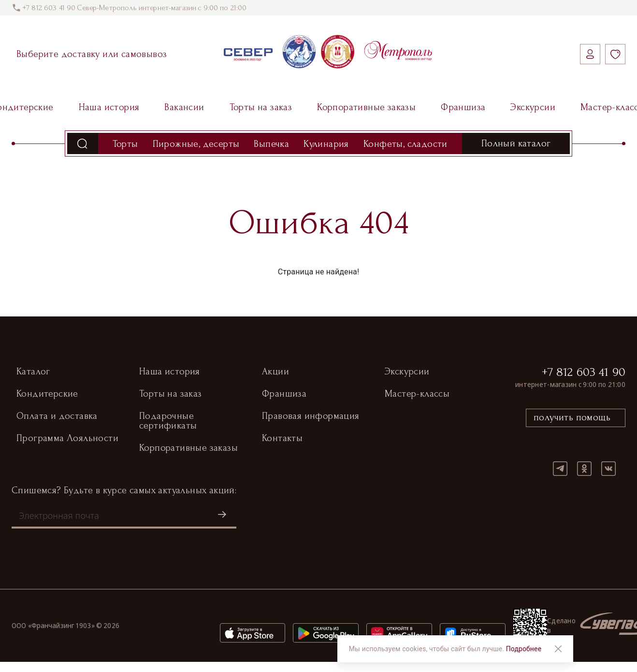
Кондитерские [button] (47, 394)
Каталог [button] (33, 372)
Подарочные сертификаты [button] (168, 421)
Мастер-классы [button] (417, 394)
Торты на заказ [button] (171, 394)
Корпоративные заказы (366, 107)
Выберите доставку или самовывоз (92, 54)
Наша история (109, 107)
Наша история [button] (170, 372)
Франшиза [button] (284, 394)
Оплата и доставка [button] (57, 416)
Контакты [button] (282, 439)
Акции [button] (275, 372)
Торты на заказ (261, 107)
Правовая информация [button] (311, 416)
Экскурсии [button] (407, 372)
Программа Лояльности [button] (67, 439)
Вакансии (184, 107)
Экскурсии (533, 107)
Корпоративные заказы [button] (188, 448)
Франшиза (463, 107)
